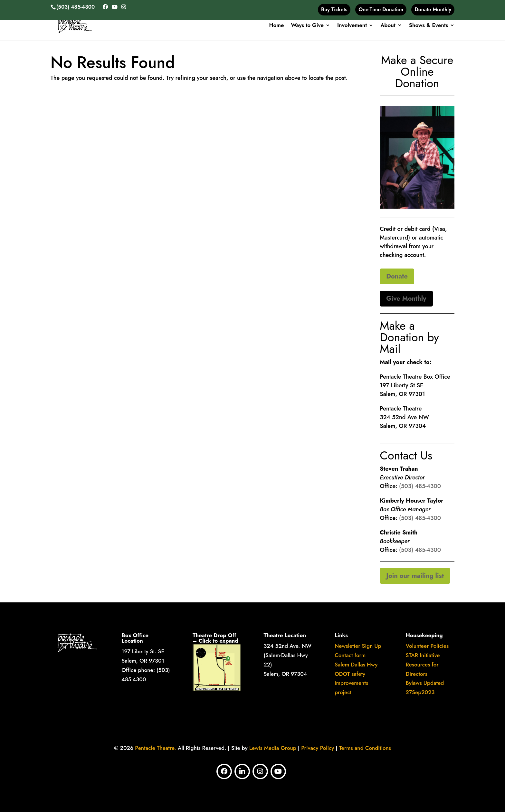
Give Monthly (406, 299)
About (388, 26)
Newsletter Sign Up (358, 646)
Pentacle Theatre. (155, 748)
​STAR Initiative (423, 655)
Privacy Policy (318, 748)
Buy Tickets (334, 9)
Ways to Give (307, 26)
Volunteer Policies (427, 646)
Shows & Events (429, 26)
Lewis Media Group (273, 748)
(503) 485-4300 (420, 486)
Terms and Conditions (365, 748)
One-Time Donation (381, 9)
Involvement (352, 26)
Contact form (350, 655)
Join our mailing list (415, 576)
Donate (397, 276)
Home (276, 26)
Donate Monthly (433, 9)
